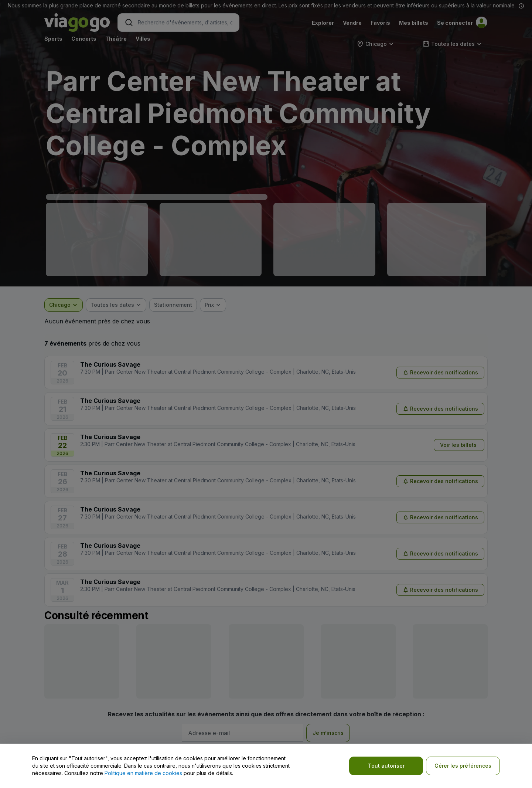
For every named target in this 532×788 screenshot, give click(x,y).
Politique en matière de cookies (143, 773)
